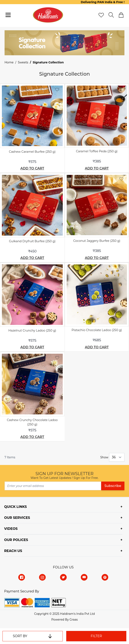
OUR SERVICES (17, 518)
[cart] (121, 15)
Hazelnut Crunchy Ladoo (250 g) (32, 330)
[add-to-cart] (32, 168)
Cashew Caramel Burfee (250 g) (32, 152)
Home (9, 62)
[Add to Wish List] (57, 90)
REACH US (13, 551)
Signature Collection (48, 62)
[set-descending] (50, 636)
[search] (111, 15)
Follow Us (63, 567)
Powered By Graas (64, 620)
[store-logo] (48, 15)
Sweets (23, 62)
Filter (96, 636)
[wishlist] (101, 15)
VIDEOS (11, 529)
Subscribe (113, 486)
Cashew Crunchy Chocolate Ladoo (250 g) (32, 422)
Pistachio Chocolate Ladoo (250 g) (97, 330)
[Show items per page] (117, 457)
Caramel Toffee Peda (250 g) (97, 151)
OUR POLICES (16, 540)
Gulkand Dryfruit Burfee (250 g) (32, 241)
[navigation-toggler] (8, 15)
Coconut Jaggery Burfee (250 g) (97, 241)
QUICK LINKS (15, 507)
